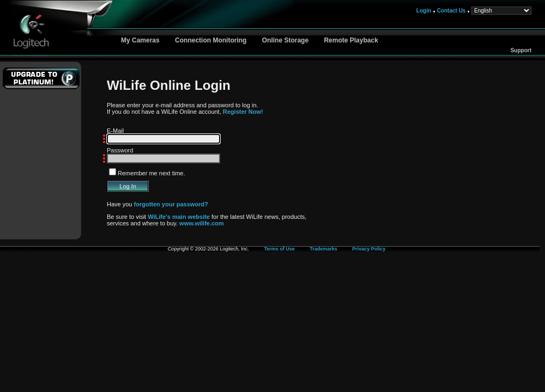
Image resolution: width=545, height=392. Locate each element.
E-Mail (115, 131)
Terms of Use (279, 249)
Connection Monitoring (211, 40)
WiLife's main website (179, 217)
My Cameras (140, 40)
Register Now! (243, 112)
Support (521, 50)
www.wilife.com (202, 223)
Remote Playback (351, 40)
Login (424, 11)
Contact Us (452, 11)
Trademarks (323, 249)
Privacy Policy (369, 249)
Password (120, 150)
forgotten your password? (171, 204)
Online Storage (285, 40)
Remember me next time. (151, 173)
